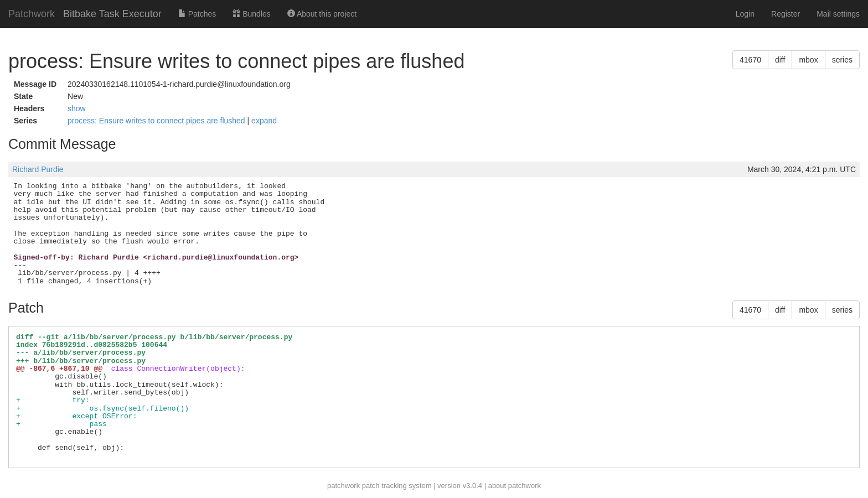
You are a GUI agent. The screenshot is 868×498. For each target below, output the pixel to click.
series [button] (842, 60)
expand (264, 121)
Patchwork (32, 14)
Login (745, 14)
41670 (750, 60)
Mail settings (838, 14)
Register (786, 14)
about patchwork (515, 486)
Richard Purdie (38, 169)
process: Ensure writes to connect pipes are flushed (157, 121)
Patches (197, 14)
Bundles (251, 14)
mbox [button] (808, 60)
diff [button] (780, 60)
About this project (322, 14)
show (77, 108)
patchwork (343, 486)
